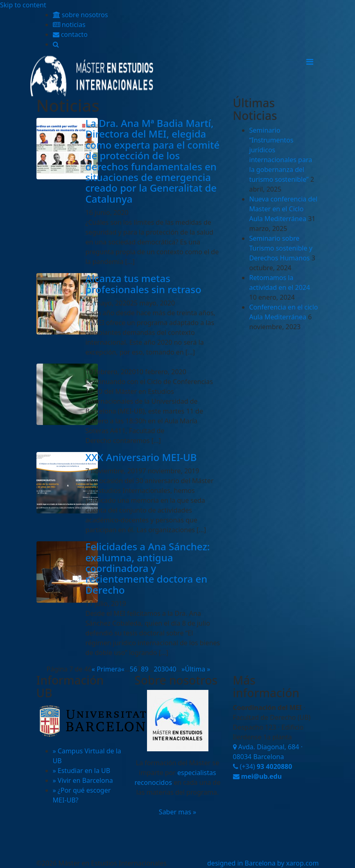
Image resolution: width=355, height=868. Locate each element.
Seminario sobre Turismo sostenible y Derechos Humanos (281, 248)
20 (158, 669)
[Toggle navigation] (310, 62)
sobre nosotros (80, 15)
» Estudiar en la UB (82, 771)
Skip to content (23, 5)
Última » (197, 669)
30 (165, 669)
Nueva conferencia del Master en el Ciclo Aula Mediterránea (284, 209)
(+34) (263, 766)
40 (172, 669)
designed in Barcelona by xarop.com (263, 863)
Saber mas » (177, 812)
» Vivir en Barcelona (83, 780)
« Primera (106, 669)
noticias (69, 25)
